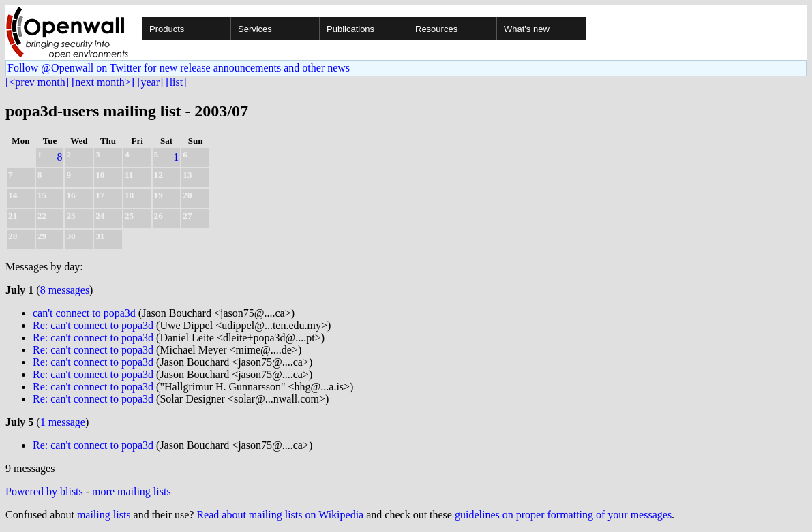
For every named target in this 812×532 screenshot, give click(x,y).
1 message (63, 422)
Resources (436, 29)
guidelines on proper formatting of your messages (563, 515)
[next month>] (103, 82)
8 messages (65, 290)
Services (255, 29)
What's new (527, 29)
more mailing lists (132, 491)
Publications (350, 29)
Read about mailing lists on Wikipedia (280, 515)
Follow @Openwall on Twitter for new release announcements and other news (179, 68)
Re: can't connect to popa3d (93, 325)
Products (167, 29)
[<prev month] (37, 82)
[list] (176, 82)
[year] (150, 82)
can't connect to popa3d (84, 313)
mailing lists (104, 515)
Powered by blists (44, 491)
